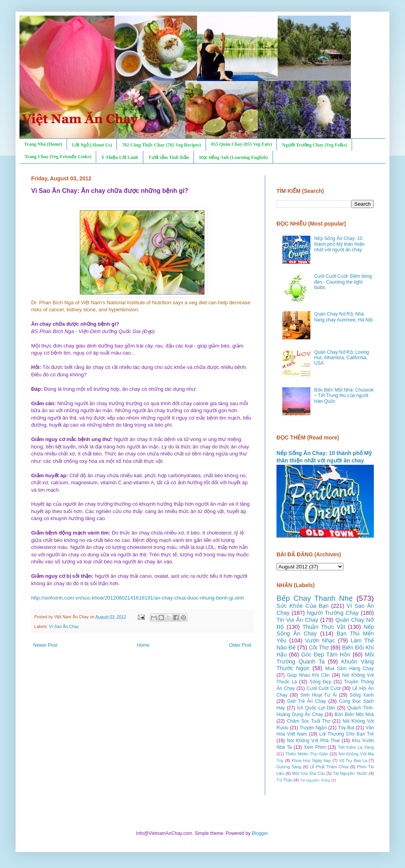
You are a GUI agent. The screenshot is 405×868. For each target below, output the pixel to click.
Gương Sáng (289, 767)
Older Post (240, 645)
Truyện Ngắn (313, 728)
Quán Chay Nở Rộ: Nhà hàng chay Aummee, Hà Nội (343, 317)
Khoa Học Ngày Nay (311, 760)
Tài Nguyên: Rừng (315, 780)
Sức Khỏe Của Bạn (303, 606)
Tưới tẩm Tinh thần (169, 157)
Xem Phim (315, 747)
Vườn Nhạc (320, 640)
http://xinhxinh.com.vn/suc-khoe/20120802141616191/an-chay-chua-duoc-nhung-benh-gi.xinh (138, 598)
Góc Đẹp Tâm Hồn (326, 655)
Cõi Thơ (319, 647)
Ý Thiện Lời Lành (120, 157)
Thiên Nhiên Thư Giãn (307, 754)
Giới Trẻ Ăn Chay (306, 701)
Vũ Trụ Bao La (353, 760)
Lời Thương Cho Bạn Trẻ (347, 734)
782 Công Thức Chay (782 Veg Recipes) (161, 145)
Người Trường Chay (333, 613)
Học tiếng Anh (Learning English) (233, 157)
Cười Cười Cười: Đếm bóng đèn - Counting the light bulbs (343, 282)
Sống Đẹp (320, 682)
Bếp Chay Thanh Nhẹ (315, 598)
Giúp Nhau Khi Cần (308, 675)
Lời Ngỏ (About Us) (92, 145)
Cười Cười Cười (324, 688)
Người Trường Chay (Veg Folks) (314, 145)
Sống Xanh (362, 695)
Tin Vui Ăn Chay (297, 620)
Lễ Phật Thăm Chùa (329, 767)
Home (143, 645)
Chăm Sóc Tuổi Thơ (308, 721)
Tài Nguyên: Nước (350, 773)
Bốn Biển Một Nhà (354, 715)
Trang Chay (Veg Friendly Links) (58, 157)
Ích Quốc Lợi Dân (316, 708)
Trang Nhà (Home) (43, 144)
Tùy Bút (346, 728)
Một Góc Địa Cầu (309, 773)
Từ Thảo (284, 780)
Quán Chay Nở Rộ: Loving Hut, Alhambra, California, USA (342, 358)
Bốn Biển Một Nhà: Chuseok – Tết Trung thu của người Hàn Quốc (344, 396)
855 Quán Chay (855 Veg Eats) (241, 144)
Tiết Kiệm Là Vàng (356, 747)
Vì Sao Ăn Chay (64, 626)
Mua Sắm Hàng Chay (350, 669)
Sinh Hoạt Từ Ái (318, 695)
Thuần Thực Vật (324, 627)
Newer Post (45, 645)
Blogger (260, 833)
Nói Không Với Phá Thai (313, 741)
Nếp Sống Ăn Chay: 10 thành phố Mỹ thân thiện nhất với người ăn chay (339, 244)
